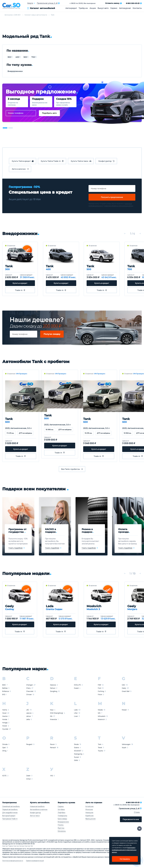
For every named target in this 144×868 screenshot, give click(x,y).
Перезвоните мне (131, 819)
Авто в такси (35, 816)
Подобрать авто (49, 113)
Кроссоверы (62, 819)
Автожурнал (125, 8)
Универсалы (62, 816)
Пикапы (61, 825)
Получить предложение (112, 197)
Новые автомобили (37, 806)
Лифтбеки (62, 813)
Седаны (61, 806)
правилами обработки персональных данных (119, 206)
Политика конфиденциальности (13, 861)
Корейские (89, 816)
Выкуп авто (103, 8)
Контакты (137, 8)
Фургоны (61, 828)
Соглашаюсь (125, 859)
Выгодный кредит (9, 816)
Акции (93, 8)
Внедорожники (15, 71)
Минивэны (62, 831)
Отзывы (137, 812)
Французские (90, 819)
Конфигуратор (35, 813)
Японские (89, 809)
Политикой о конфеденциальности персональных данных (124, 850)
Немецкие (89, 813)
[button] (5, 128)
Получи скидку (52, 334)
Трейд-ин (83, 8)
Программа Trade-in (10, 819)
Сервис (114, 8)
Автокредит (71, 8)
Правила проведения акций (35, 861)
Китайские (89, 806)
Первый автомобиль (10, 809)
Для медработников (10, 813)
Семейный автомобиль (11, 806)
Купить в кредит (20, 283)
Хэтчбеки (61, 809)
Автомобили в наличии (39, 809)
